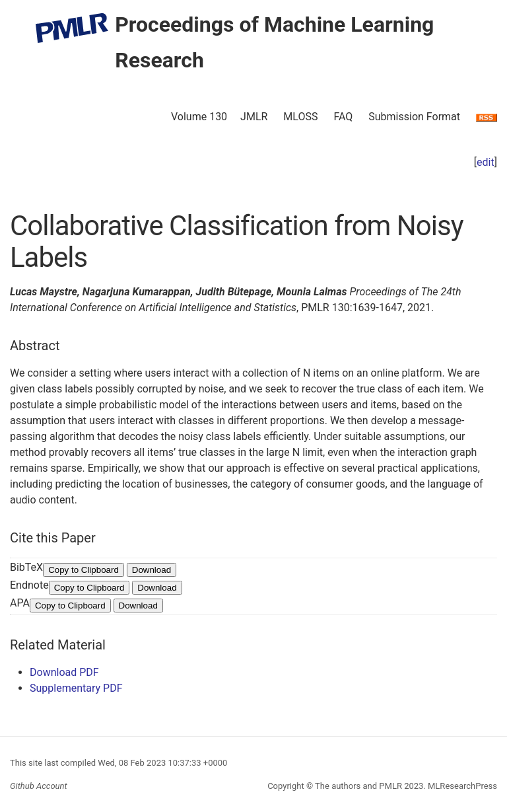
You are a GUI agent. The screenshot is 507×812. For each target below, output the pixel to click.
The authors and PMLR (358, 786)
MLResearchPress (461, 786)
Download (152, 570)
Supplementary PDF (76, 688)
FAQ (343, 117)
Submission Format (414, 117)
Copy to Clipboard (84, 570)
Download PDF (64, 672)
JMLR (254, 117)
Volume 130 (199, 117)
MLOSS (300, 117)
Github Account (39, 786)
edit (486, 162)
